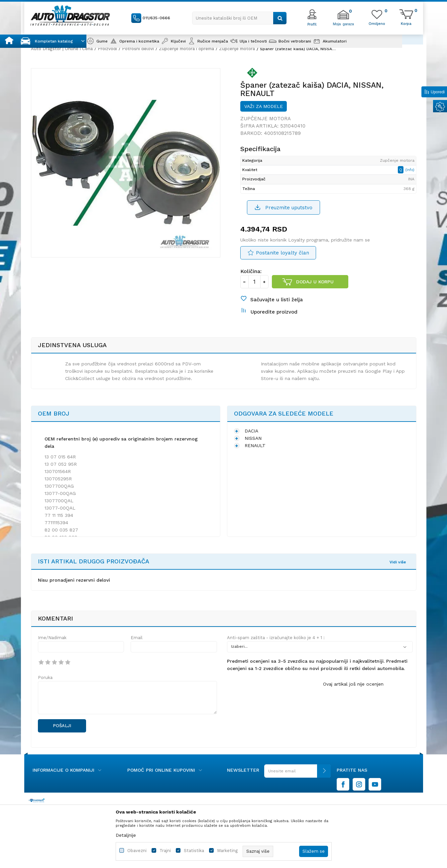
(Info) (410, 170)
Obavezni (137, 851)
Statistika (194, 851)
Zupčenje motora (237, 49)
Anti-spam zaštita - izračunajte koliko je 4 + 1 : (276, 638)
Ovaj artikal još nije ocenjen (353, 684)
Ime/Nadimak (52, 638)
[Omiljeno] (377, 23)
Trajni (165, 851)
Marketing (227, 851)
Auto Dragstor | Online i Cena (62, 49)
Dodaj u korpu (315, 282)
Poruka (45, 677)
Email (137, 638)
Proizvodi (107, 49)
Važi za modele (264, 106)
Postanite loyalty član (282, 253)
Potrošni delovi (138, 49)
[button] (239, 18)
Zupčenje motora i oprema (186, 49)
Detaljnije (126, 835)
